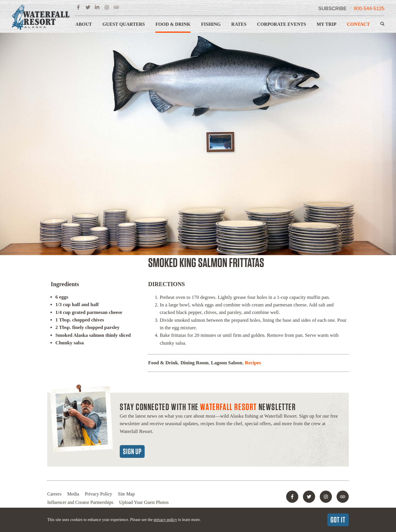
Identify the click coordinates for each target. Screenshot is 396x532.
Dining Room (194, 363)
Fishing (211, 24)
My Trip (326, 24)
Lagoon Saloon (227, 363)
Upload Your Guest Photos (144, 502)
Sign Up (132, 451)
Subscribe (333, 9)
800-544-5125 (369, 9)
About (84, 24)
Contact (358, 24)
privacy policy (165, 520)
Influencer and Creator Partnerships (80, 502)
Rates (239, 24)
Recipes (253, 363)
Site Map (126, 494)
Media (73, 494)
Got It (338, 520)
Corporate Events (282, 24)
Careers (54, 494)
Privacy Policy (99, 494)
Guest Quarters (123, 24)
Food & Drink (173, 24)
